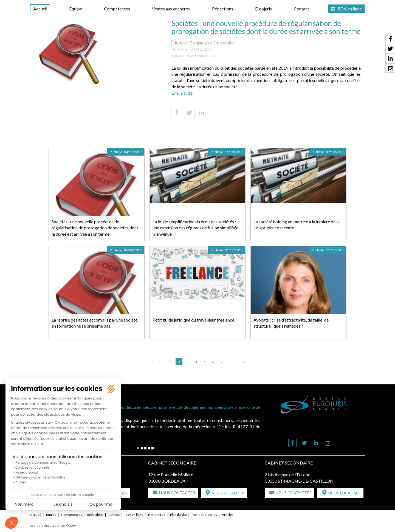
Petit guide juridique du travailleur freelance (193, 320)
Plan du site (178, 515)
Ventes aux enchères (171, 9)
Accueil (40, 9)
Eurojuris (263, 9)
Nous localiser (228, 493)
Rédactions (223, 9)
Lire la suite (182, 93)
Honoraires (157, 515)
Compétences (117, 9)
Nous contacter (177, 493)
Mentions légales (204, 515)
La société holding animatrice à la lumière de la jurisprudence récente (297, 225)
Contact (301, 9)
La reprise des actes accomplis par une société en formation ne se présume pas (94, 323)
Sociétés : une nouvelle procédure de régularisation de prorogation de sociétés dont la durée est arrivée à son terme (95, 228)
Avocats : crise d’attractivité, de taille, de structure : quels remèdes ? (291, 323)
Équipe (76, 9)
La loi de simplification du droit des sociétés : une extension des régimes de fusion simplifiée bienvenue (195, 228)
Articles (228, 515)
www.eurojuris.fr (203, 55)
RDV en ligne (350, 9)
